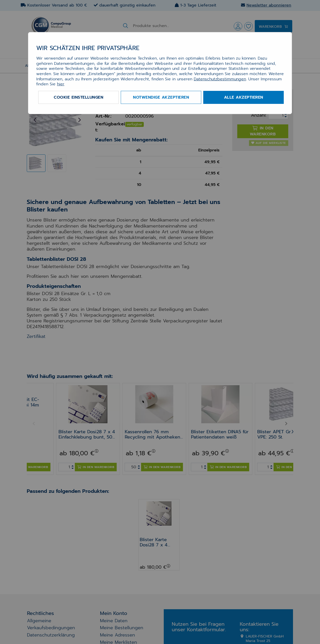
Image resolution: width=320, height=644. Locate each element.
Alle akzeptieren (244, 97)
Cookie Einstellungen (78, 97)
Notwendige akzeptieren (161, 97)
